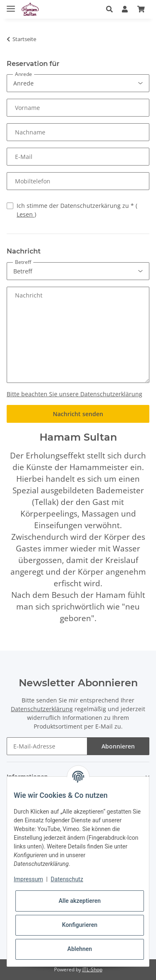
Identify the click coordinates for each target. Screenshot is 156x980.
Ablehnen (80, 949)
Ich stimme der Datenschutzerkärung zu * (77, 210)
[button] (112, 9)
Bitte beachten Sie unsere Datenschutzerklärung (74, 394)
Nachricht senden (78, 414)
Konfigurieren (80, 925)
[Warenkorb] (141, 9)
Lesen (26, 214)
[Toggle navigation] (11, 5)
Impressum (28, 879)
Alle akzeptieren (80, 901)
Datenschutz (67, 879)
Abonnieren (118, 746)
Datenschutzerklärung (42, 709)
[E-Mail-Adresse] (47, 746)
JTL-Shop (92, 969)
